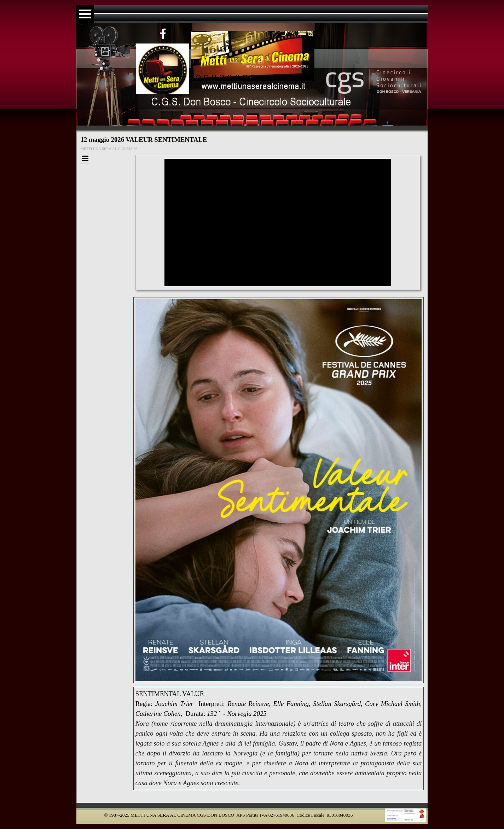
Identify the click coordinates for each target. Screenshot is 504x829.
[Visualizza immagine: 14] (292, 77)
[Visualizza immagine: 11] (268, 77)
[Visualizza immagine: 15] (300, 77)
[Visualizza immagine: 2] (198, 77)
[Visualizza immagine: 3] (206, 77)
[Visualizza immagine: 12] (276, 77)
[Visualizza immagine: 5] (222, 77)
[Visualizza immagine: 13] (284, 77)
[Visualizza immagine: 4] (214, 77)
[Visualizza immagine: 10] (261, 77)
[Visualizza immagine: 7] (237, 77)
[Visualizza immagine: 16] (307, 77)
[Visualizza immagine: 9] (253, 77)
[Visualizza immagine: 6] (230, 77)
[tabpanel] (279, 738)
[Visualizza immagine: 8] (245, 77)
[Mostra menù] (85, 14)
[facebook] (163, 34)
